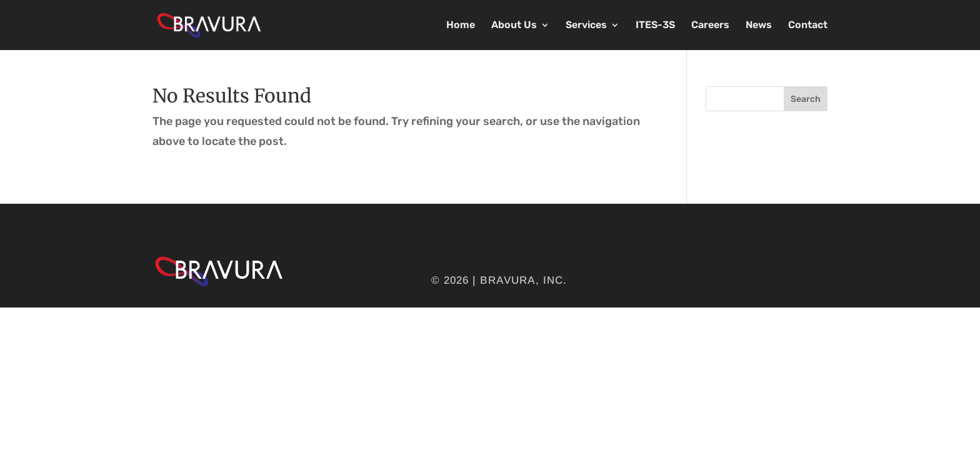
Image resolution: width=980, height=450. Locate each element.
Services (586, 26)
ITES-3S (655, 26)
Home (461, 26)
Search (806, 99)
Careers (710, 26)
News (759, 26)
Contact (808, 26)
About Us (514, 26)
